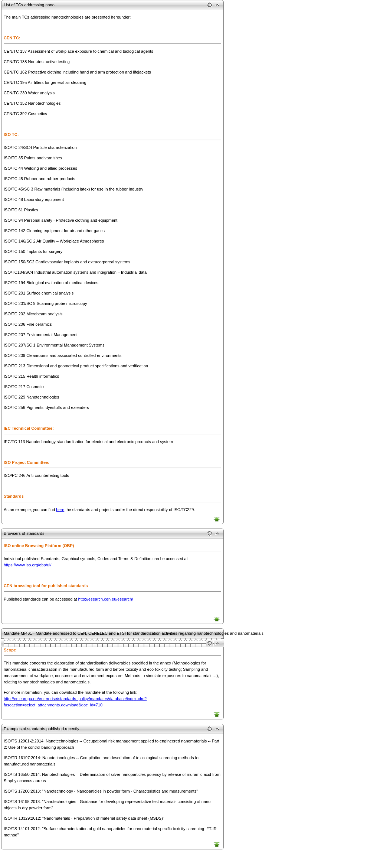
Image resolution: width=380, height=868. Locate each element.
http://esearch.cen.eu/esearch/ (106, 599)
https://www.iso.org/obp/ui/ (27, 565)
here (60, 510)
